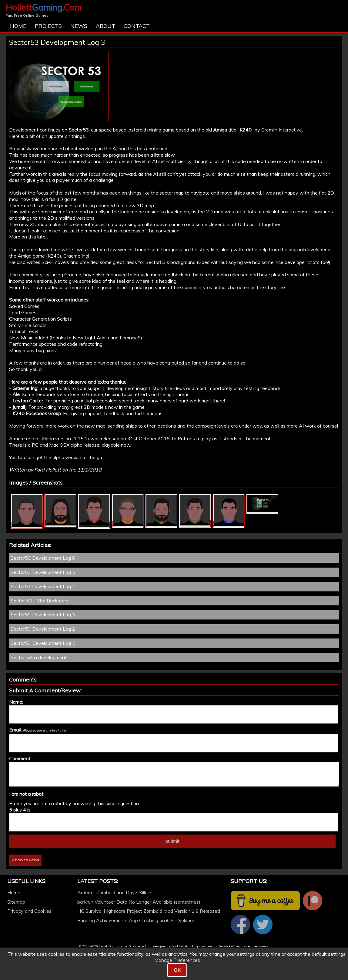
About (105, 26)
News (79, 26)
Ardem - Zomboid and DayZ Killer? (114, 892)
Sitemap (16, 902)
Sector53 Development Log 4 (43, 586)
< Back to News (25, 860)
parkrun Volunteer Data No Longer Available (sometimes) (139, 902)
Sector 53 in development (39, 657)
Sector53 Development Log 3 (43, 615)
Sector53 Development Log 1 (43, 643)
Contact (137, 26)
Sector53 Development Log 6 (43, 558)
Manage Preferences (177, 960)
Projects (48, 26)
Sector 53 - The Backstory (40, 601)
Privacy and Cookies (29, 911)
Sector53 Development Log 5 (43, 572)
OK (177, 970)
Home (18, 26)
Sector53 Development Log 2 (43, 629)
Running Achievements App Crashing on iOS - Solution (136, 920)
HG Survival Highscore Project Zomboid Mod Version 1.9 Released (149, 911)
